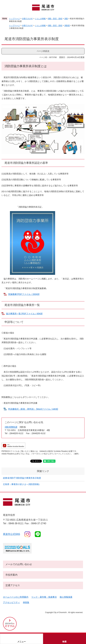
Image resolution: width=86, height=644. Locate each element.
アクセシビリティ (11, 602)
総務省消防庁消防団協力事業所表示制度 (22, 478)
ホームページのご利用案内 (16, 597)
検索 (64, 642)
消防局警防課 (11, 427)
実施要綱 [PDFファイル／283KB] (24, 294)
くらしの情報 (40, 19)
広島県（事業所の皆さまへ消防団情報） (22, 484)
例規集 (26, 602)
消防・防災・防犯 (55, 19)
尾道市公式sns (12, 534)
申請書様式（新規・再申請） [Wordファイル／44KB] (33, 409)
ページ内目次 (43, 51)
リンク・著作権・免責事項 (44, 597)
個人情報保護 (66, 597)
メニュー (22, 642)
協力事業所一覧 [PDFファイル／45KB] (24, 314)
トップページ (14, 19)
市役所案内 (11, 575)
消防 (66, 19)
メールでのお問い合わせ (19, 564)
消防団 (67, 26)
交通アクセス (13, 585)
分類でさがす (27, 19)
